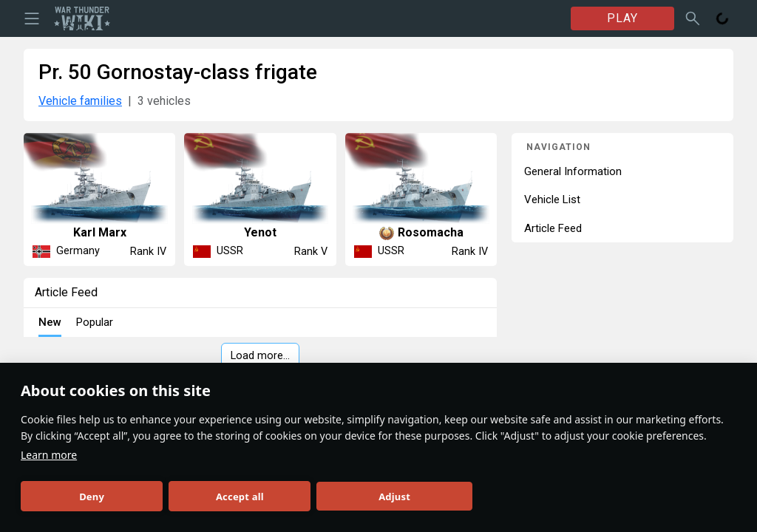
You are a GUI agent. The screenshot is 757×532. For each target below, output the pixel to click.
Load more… (260, 356)
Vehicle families (80, 101)
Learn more (49, 455)
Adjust (394, 497)
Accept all (240, 497)
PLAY (622, 18)
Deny (92, 497)
